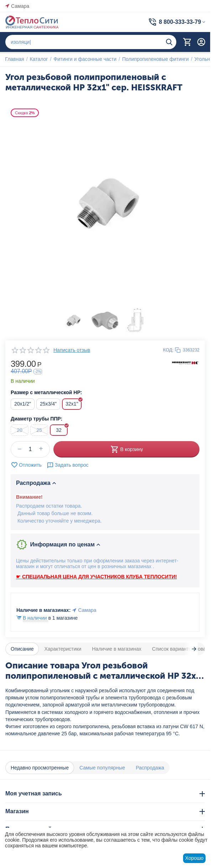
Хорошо (194, 858)
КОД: (168, 350)
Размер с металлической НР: (46, 392)
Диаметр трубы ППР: (37, 419)
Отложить (26, 465)
